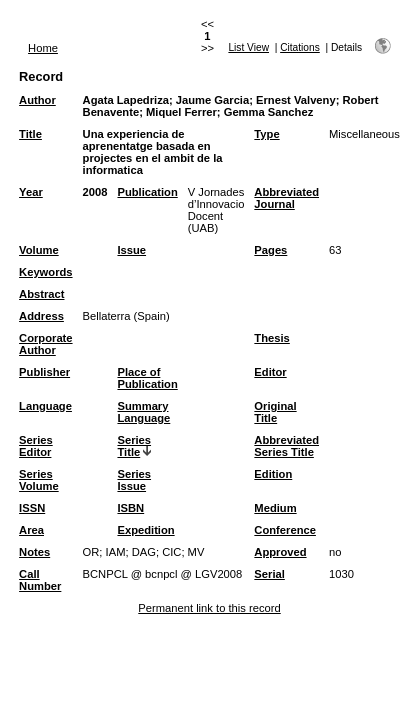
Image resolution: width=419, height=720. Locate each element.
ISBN (130, 508)
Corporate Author (45, 344)
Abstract (41, 294)
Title (30, 134)
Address (41, 316)
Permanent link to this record (209, 608)
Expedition (145, 530)
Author (37, 100)
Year (31, 192)
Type (266, 134)
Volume (39, 250)
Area (31, 530)
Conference (285, 530)
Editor (270, 372)
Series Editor (36, 446)
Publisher (44, 372)
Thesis (271, 338)
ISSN (32, 508)
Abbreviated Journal (286, 198)
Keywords (45, 272)
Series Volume (39, 480)
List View (248, 47)
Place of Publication (147, 378)
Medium (275, 508)
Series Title (134, 446)
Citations (300, 47)
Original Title (275, 412)
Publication (147, 192)
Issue (131, 250)
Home (43, 48)
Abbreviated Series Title (286, 446)
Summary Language (143, 412)
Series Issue (134, 480)
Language (45, 406)
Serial (269, 574)
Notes (34, 552)
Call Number (40, 580)
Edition (273, 474)
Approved (280, 552)
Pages (270, 250)
